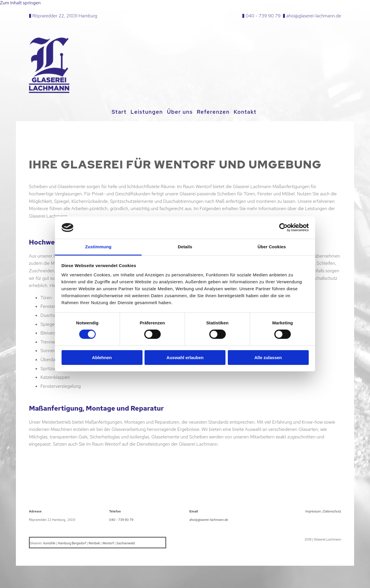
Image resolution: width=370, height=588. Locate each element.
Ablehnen (102, 358)
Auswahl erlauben (185, 358)
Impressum (313, 510)
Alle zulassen (268, 358)
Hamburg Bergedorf (72, 542)
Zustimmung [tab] (98, 247)
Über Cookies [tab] (272, 247)
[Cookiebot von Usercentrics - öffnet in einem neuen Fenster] (283, 227)
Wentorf (108, 542)
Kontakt (249, 112)
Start (117, 112)
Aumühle (49, 542)
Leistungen (146, 112)
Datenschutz (332, 510)
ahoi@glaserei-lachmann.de (314, 16)
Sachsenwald (126, 542)
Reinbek (94, 542)
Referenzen (216, 112)
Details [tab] (185, 247)
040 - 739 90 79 (263, 16)
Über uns (181, 112)
